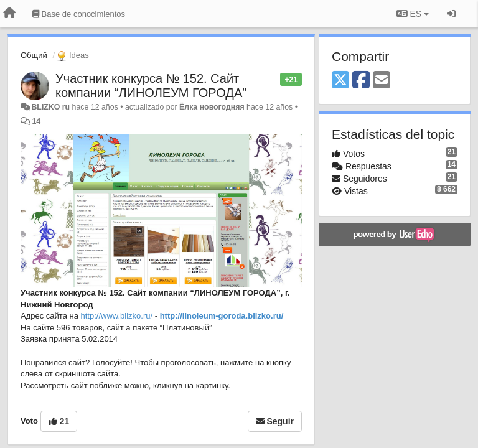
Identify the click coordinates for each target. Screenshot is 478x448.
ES (413, 14)
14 (36, 121)
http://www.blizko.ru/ (117, 316)
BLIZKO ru (51, 107)
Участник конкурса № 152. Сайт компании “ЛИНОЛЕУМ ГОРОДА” (151, 86)
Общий (34, 55)
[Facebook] (361, 81)
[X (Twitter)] (340, 81)
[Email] (382, 81)
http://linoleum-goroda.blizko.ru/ (222, 316)
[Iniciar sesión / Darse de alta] (451, 14)
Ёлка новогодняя (212, 107)
